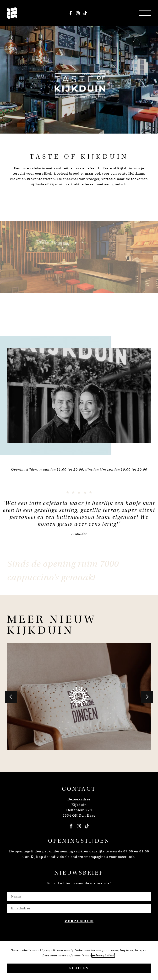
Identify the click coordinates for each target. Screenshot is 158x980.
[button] (11, 697)
